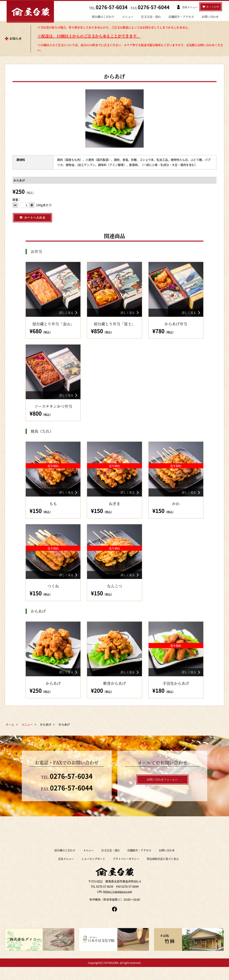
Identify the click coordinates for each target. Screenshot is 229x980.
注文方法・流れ (151, 17)
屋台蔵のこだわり (103, 17)
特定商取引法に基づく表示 (163, 869)
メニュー (128, 17)
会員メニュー (66, 869)
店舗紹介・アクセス (181, 17)
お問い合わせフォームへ (162, 790)
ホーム (10, 734)
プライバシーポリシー (126, 869)
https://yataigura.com (118, 903)
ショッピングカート (93, 869)
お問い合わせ (210, 17)
